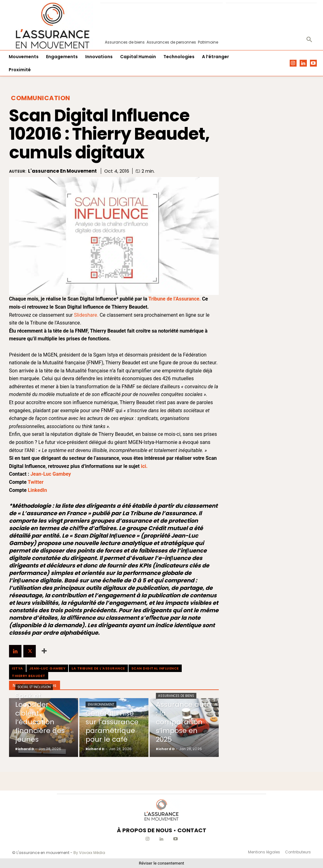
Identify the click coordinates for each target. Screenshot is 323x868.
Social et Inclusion (34, 687)
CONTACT (192, 830)
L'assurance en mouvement (62, 171)
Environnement (101, 705)
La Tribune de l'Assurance (98, 668)
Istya (17, 668)
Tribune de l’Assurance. (175, 299)
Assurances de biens (176, 696)
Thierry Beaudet (29, 676)
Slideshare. (87, 315)
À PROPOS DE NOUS (145, 830)
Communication (41, 98)
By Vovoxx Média (89, 853)
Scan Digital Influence (155, 668)
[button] (309, 40)
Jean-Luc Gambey (47, 668)
